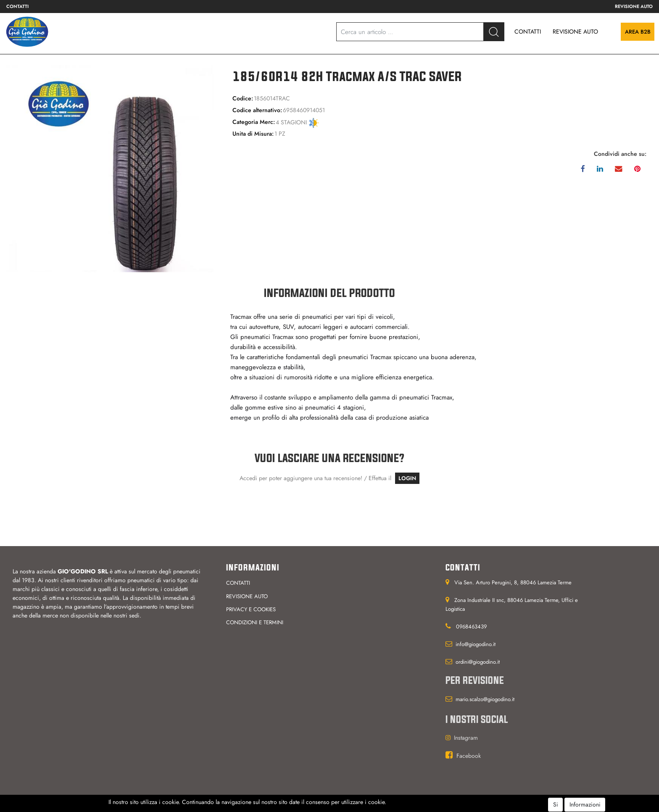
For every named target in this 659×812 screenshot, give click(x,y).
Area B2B (638, 32)
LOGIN (407, 478)
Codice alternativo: (257, 110)
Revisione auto (634, 6)
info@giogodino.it (476, 644)
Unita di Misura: (253, 134)
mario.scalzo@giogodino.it (485, 699)
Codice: (243, 98)
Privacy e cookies (251, 609)
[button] (494, 32)
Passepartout (343, 806)
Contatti (17, 6)
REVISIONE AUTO (575, 32)
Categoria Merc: (254, 122)
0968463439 (471, 627)
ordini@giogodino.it (478, 662)
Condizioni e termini (255, 622)
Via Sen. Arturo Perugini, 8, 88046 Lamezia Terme (513, 582)
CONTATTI (528, 32)
